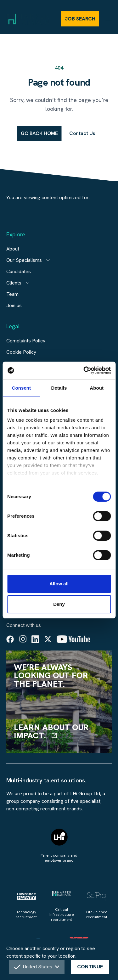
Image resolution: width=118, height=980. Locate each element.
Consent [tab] (21, 388)
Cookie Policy (21, 352)
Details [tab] (59, 388)
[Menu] (109, 19)
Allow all (59, 584)
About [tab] (97, 388)
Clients (14, 283)
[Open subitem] (48, 260)
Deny (59, 604)
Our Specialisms (24, 260)
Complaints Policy (26, 341)
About (13, 249)
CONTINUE (90, 967)
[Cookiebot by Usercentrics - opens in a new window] (84, 370)
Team (12, 294)
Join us (14, 305)
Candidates (19, 271)
